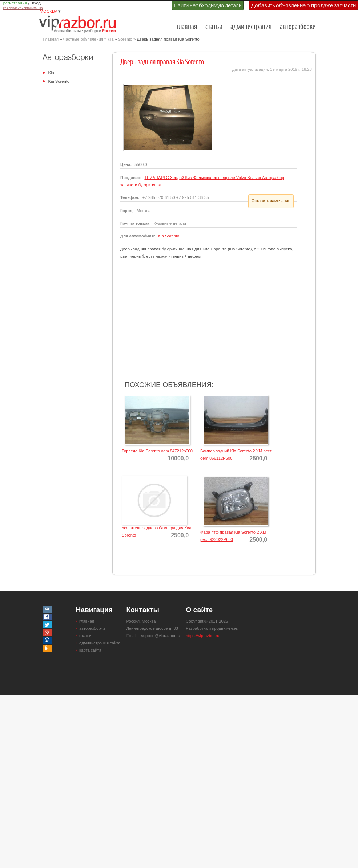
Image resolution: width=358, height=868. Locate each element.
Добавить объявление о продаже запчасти (303, 5)
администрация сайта (100, 643)
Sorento (125, 39)
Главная (51, 39)
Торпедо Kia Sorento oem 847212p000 (157, 451)
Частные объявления (83, 39)
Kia (110, 39)
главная (187, 27)
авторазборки (298, 27)
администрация (251, 27)
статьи (214, 27)
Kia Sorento (59, 81)
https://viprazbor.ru (202, 636)
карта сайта (90, 650)
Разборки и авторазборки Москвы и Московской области (80, 24)
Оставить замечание (271, 201)
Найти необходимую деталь (208, 5)
